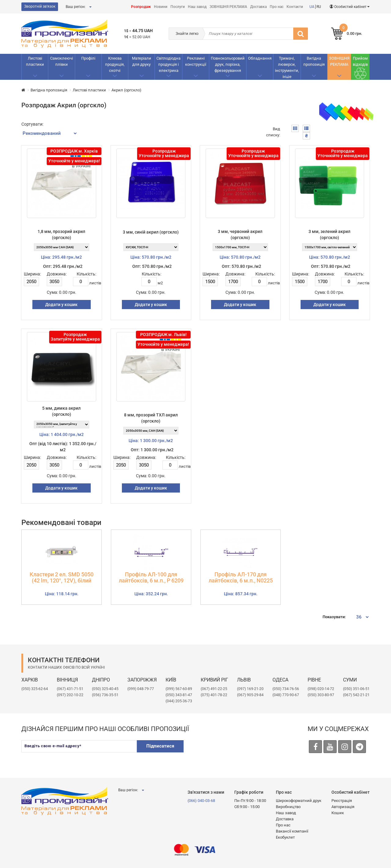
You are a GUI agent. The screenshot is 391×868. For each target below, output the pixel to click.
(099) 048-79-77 (141, 689)
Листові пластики (35, 61)
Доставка (258, 7)
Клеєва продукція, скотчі (115, 64)
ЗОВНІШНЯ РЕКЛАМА (228, 7)
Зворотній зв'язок (40, 6)
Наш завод (197, 7)
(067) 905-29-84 (250, 695)
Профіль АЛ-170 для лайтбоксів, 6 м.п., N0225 (241, 578)
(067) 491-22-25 (214, 689)
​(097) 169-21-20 (250, 689)
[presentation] (236, 752)
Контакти (295, 7)
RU (319, 7)
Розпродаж (141, 7)
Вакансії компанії (292, 831)
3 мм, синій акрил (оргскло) (151, 232)
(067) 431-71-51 (70, 689)
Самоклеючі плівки (62, 61)
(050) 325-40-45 (105, 689)
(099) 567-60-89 (179, 689)
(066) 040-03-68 (201, 801)
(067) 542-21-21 (356, 695)
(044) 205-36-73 (179, 701)
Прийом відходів (360, 61)
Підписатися (160, 746)
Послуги (178, 7)
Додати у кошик (61, 305)
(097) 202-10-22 (70, 695)
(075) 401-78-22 (214, 695)
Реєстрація (342, 801)
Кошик (338, 813)
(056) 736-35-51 (105, 695)
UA (312, 7)
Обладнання (260, 58)
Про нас (277, 7)
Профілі (88, 58)
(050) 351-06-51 (356, 689)
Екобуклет (285, 837)
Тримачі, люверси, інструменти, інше (287, 67)
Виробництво (288, 807)
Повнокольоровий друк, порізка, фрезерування (228, 64)
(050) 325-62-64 (35, 689)
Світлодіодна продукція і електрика (168, 64)
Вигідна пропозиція (314, 61)
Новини (161, 7)
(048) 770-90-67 (286, 695)
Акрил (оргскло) (126, 90)
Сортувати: (32, 124)
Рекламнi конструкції (196, 61)
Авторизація (343, 807)
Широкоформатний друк (299, 801)
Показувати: (334, 617)
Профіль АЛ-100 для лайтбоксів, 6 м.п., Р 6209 (151, 578)
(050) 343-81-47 (179, 695)
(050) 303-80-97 (321, 695)
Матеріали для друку (142, 61)
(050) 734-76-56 (286, 689)
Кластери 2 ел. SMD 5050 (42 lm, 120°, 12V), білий (62, 578)
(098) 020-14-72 (321, 689)
